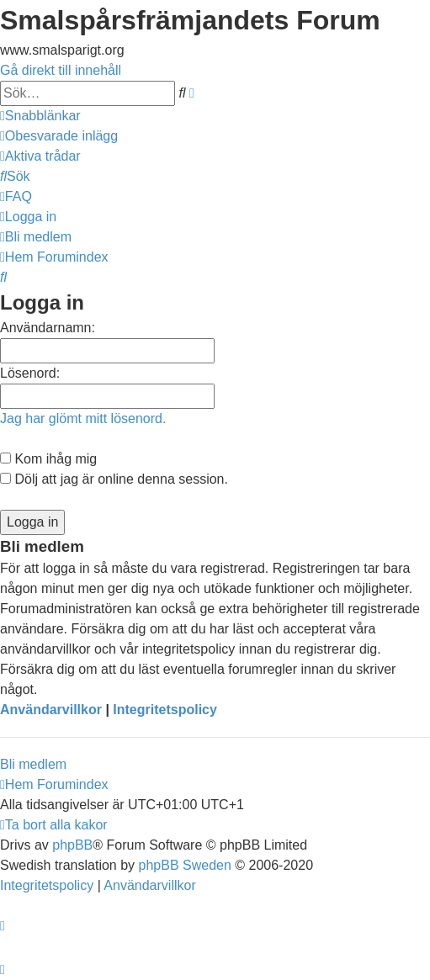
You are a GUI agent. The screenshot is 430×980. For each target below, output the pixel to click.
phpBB (72, 845)
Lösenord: (30, 373)
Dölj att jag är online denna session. (114, 479)
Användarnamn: (48, 328)
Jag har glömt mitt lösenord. (83, 418)
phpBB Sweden (185, 865)
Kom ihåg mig (48, 459)
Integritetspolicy (165, 710)
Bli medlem (33, 764)
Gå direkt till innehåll (61, 70)
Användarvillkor (51, 710)
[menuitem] (59, 136)
